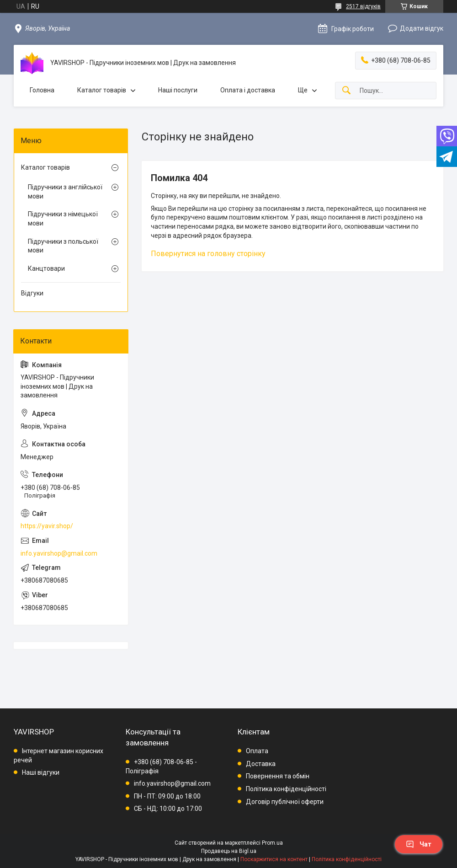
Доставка (261, 764)
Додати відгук (422, 28)
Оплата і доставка (248, 90)
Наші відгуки (41, 772)
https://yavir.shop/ (47, 526)
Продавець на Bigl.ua (229, 851)
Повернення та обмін (278, 776)
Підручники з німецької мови (63, 219)
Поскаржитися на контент (274, 859)
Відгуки (32, 293)
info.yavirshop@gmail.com (59, 553)
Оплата (257, 751)
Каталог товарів (102, 90)
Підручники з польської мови (63, 246)
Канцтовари (46, 268)
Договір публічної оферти (285, 802)
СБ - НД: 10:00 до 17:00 (168, 809)
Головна (42, 90)
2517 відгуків (363, 6)
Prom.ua (272, 843)
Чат (419, 844)
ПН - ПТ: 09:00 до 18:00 (167, 796)
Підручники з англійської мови (65, 192)
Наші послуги (178, 90)
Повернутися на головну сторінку (208, 254)
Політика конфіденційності (286, 789)
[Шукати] (346, 91)
